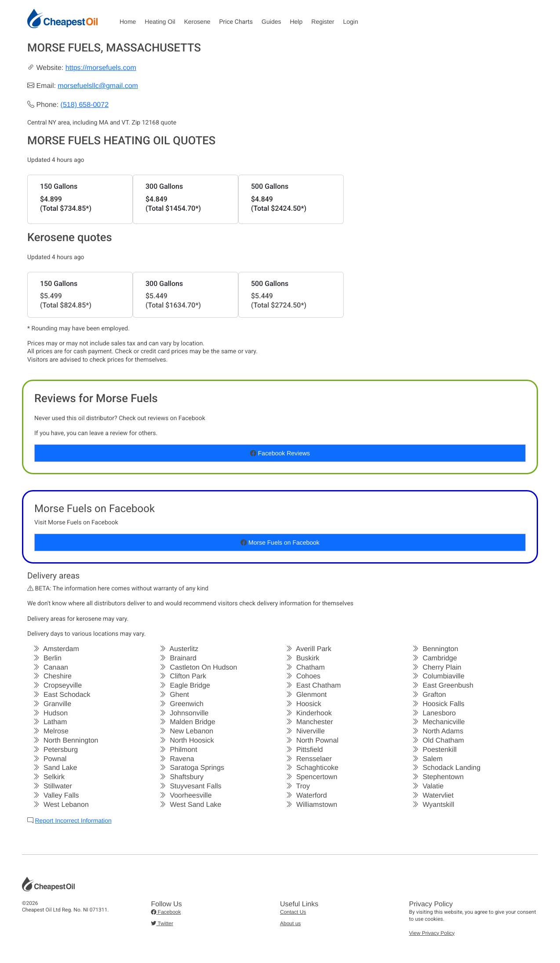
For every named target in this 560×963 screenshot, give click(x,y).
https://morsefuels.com (101, 68)
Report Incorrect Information (73, 820)
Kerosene (197, 22)
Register (323, 22)
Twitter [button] (162, 923)
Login (350, 22)
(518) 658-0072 (85, 105)
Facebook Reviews (280, 453)
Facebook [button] (166, 912)
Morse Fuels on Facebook (280, 542)
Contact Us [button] (293, 912)
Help (296, 22)
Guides (271, 22)
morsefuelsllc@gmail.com (98, 86)
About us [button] (290, 923)
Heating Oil (160, 22)
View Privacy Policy (432, 933)
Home (128, 22)
